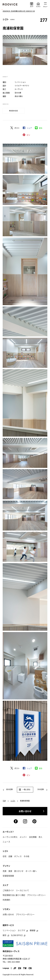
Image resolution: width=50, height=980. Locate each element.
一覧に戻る (26, 790)
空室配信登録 (8, 876)
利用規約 (6, 900)
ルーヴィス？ (8, 832)
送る (41, 128)
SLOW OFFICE (17, 935)
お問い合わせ (8, 914)
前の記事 (9, 789)
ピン (28, 135)
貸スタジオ (19, 871)
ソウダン (6, 909)
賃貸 (10, 871)
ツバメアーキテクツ (22, 86)
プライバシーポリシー (36, 895)
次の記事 (41, 789)
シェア (29, 128)
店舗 (10, 856)
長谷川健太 (19, 96)
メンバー (23, 837)
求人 (40, 837)
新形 (5, 935)
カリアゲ (21, 930)
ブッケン (6, 866)
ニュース (6, 842)
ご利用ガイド (8, 890)
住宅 (5, 856)
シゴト (13, 801)
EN (20, 968)
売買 (5, 871)
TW (25, 968)
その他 (26, 856)
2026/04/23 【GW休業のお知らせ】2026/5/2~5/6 (19, 11)
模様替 (33, 930)
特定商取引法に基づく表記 (14, 895)
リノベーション (9, 930)
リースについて (22, 890)
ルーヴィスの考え (10, 837)
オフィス (18, 856)
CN (30, 968)
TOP (4, 801)
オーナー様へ (31, 871)
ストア (5, 885)
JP (15, 968)
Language (6, 968)
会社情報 (33, 837)
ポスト (17, 128)
